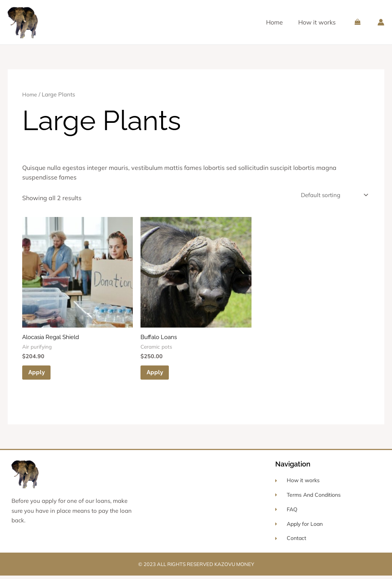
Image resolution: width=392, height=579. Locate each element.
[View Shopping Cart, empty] (357, 22)
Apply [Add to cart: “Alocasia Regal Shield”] (38, 374)
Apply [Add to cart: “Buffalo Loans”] (157, 374)
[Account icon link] (381, 22)
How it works (317, 22)
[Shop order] (331, 196)
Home (274, 22)
